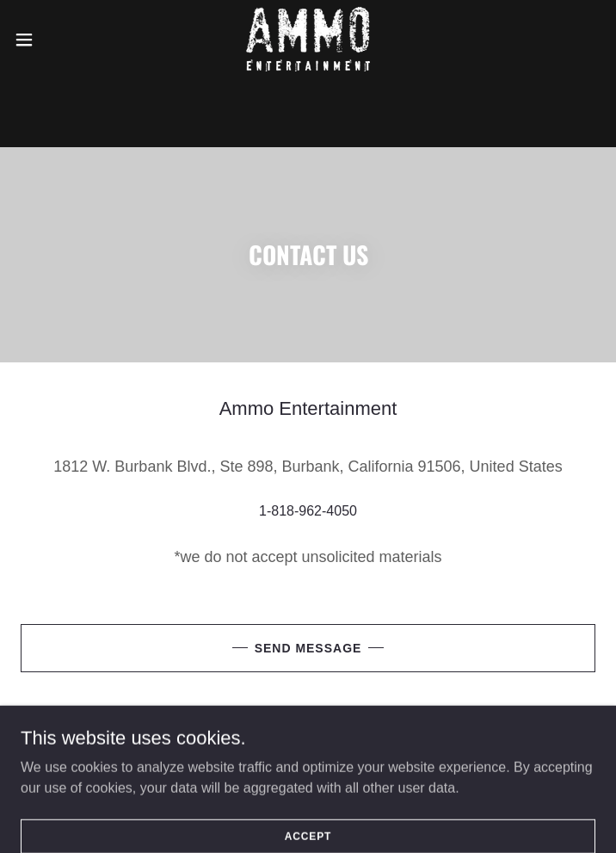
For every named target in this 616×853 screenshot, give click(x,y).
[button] (52, 40)
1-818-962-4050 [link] (308, 511)
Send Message (308, 648)
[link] (308, 39)
